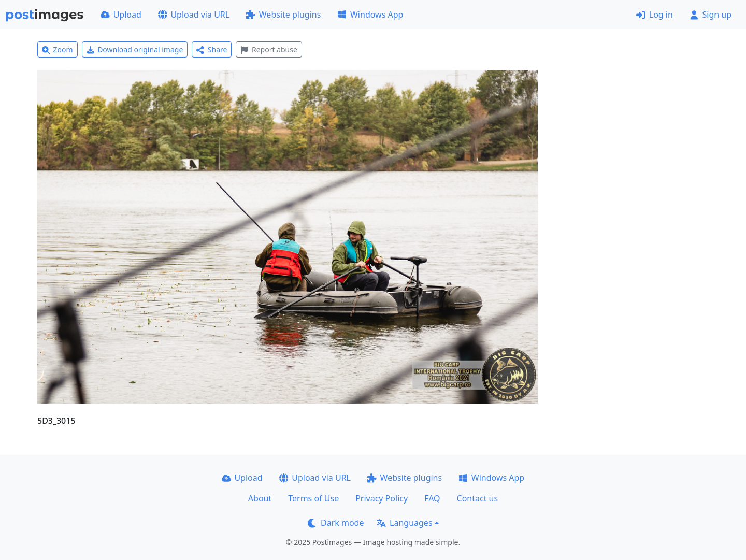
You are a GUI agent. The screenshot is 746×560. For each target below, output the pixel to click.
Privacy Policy (382, 498)
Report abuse (269, 49)
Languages (404, 523)
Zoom (58, 49)
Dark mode (336, 523)
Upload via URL (194, 15)
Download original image (135, 49)
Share (212, 49)
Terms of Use (313, 498)
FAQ (432, 498)
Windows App (370, 15)
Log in (655, 15)
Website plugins (283, 15)
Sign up (711, 15)
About (260, 498)
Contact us (478, 498)
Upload (121, 15)
